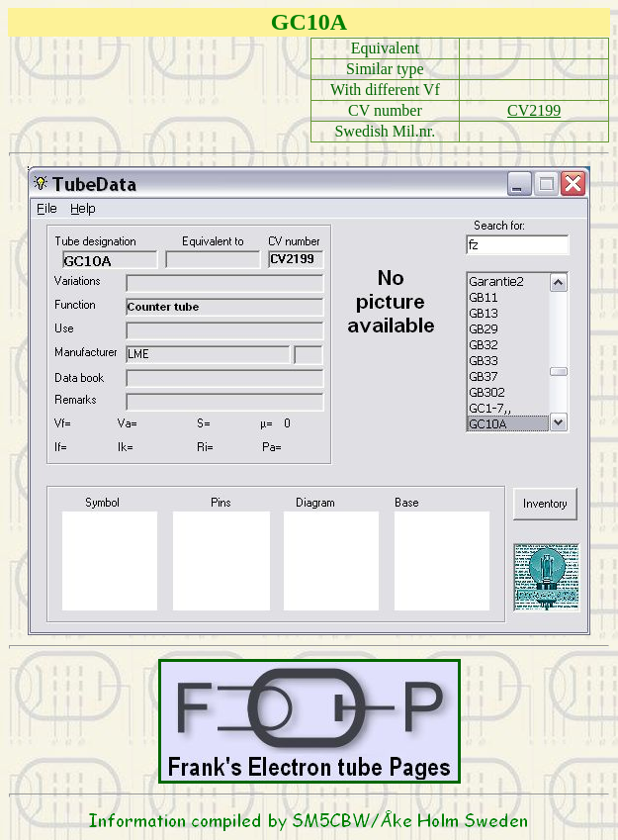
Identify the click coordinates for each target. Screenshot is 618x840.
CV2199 (534, 110)
